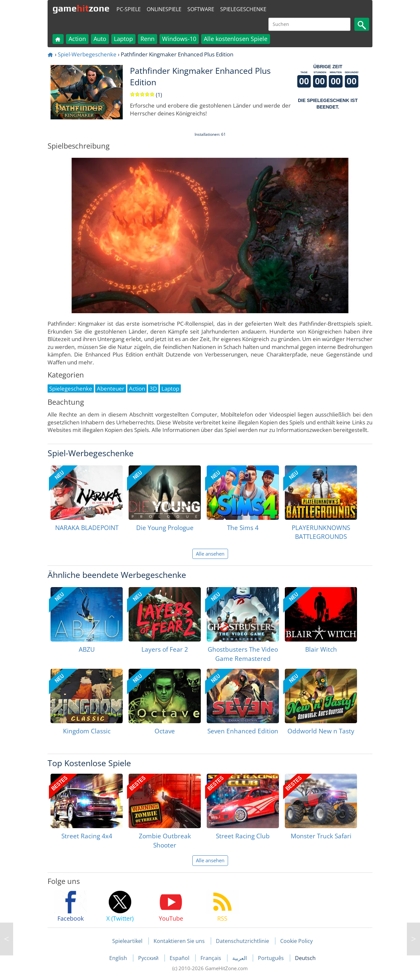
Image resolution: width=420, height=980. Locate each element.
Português (272, 958)
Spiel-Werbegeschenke (87, 54)
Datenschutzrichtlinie (242, 941)
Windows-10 (179, 39)
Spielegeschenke (243, 9)
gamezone (81, 8)
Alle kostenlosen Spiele (236, 39)
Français (211, 958)
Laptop (123, 39)
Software (201, 9)
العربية (240, 958)
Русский (149, 958)
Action (77, 39)
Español (180, 958)
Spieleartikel (127, 941)
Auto (100, 39)
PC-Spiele (129, 9)
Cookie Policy (296, 941)
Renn (147, 39)
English (119, 958)
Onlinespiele (164, 9)
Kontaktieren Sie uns (179, 941)
